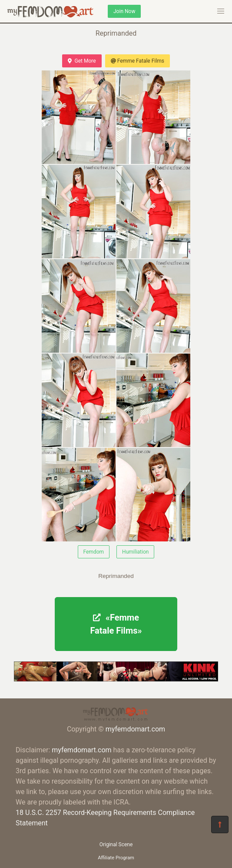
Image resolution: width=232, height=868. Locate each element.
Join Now (124, 11)
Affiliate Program (116, 858)
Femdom (94, 552)
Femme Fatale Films (138, 61)
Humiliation (135, 552)
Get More (82, 61)
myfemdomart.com (135, 729)
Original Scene (116, 845)
